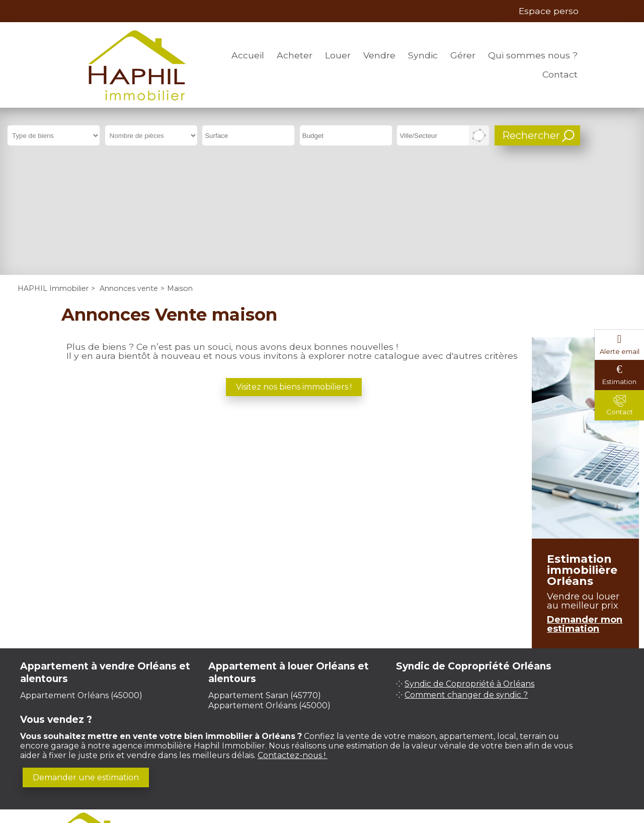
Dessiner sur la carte (479, 135)
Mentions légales (259, 730)
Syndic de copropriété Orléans (214, 778)
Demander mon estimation (585, 512)
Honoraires (332, 730)
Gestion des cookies (322, 739)
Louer (338, 55)
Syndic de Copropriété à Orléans (469, 572)
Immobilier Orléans (393, 778)
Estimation (619, 382)
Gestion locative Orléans (313, 778)
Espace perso (549, 11)
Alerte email (620, 351)
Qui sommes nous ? (533, 55)
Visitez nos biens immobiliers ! (294, 275)
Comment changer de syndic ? (466, 583)
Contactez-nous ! (293, 643)
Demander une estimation (86, 665)
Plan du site (392, 730)
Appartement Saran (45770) (265, 583)
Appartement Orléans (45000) (81, 583)
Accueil (248, 55)
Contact (560, 74)
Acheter (295, 55)
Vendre (379, 55)
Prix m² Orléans (457, 778)
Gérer (463, 55)
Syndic (423, 55)
